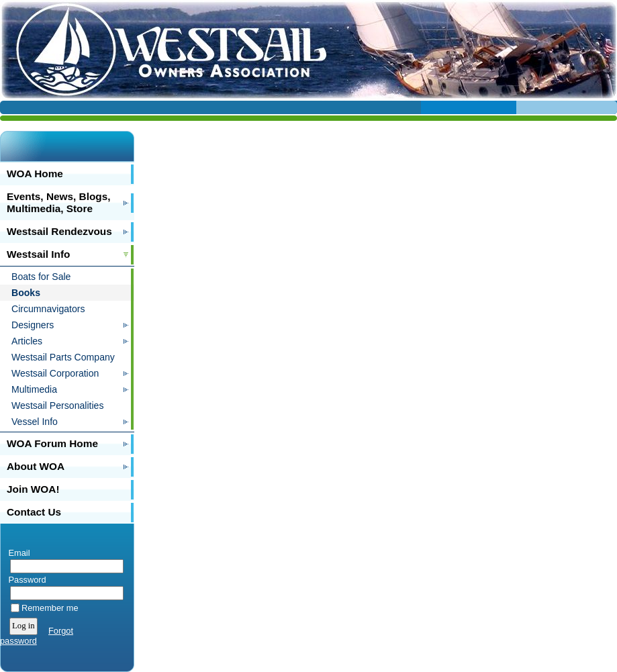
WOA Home (35, 174)
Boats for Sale (41, 277)
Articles (27, 341)
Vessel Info (35, 422)
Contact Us (34, 512)
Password (25, 580)
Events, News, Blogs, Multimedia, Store (59, 202)
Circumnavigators (48, 309)
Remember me (50, 608)
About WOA (36, 466)
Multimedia (34, 389)
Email (16, 553)
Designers (33, 325)
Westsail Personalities (57, 405)
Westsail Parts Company (63, 357)
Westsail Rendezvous (59, 231)
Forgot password (37, 636)
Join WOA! (33, 489)
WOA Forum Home (52, 443)
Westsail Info (38, 254)
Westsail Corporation (55, 373)
